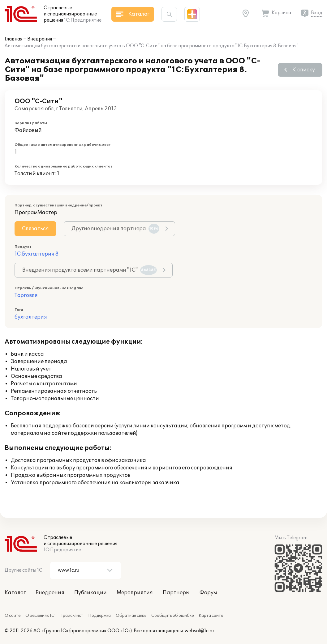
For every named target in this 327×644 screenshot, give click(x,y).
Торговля (26, 295)
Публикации (90, 593)
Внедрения (40, 39)
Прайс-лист (71, 616)
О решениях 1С (40, 616)
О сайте (13, 616)
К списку (304, 70)
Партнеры (176, 593)
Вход (317, 13)
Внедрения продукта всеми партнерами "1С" (90, 270)
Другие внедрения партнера (115, 229)
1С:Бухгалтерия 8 (37, 254)
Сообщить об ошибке (172, 616)
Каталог (15, 593)
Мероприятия (135, 593)
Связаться (35, 229)
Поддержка (99, 616)
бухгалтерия (31, 317)
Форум (208, 593)
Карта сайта (211, 616)
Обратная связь (131, 616)
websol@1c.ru (199, 631)
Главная (13, 39)
